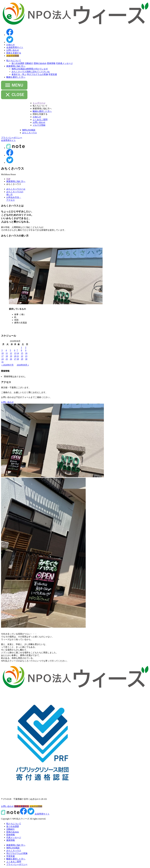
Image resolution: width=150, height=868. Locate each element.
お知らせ (11, 45)
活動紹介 (29, 63)
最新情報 (11, 840)
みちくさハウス (31, 72)
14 (18, 353)
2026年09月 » (23, 365)
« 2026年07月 (8, 365)
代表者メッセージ (64, 63)
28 (18, 359)
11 (7, 353)
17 (3, 356)
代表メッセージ (14, 837)
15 (22, 353)
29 (22, 359)
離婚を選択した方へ (16, 77)
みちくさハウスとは (16, 189)
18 (7, 356)
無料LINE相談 (30, 69)
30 (26, 359)
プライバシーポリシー (17, 864)
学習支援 (53, 74)
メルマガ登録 (13, 56)
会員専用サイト (42, 814)
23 (26, 356)
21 (18, 356)
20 (15, 356)
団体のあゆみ (40, 63)
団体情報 (51, 63)
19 (11, 356)
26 (11, 359)
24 (3, 359)
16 (26, 353)
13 (15, 353)
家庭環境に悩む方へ (16, 66)
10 (3, 353)
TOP (8, 179)
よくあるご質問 (40, 120)
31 (3, 362)
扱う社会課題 (18, 63)
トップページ (39, 103)
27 (15, 359)
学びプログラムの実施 (37, 74)
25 (7, 359)
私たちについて (14, 61)
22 (22, 356)
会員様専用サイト (15, 47)
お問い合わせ (13, 50)
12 (11, 353)
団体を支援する (14, 53)
